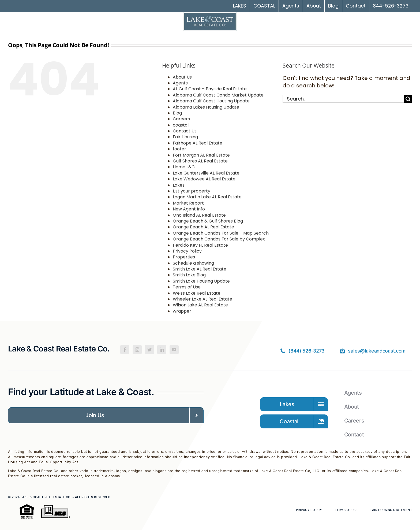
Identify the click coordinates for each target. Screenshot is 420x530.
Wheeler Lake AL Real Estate (202, 299)
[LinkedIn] (162, 350)
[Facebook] (125, 350)
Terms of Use (187, 287)
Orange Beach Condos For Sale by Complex (219, 239)
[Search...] (343, 99)
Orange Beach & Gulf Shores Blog (208, 221)
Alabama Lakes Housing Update (206, 107)
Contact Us (185, 131)
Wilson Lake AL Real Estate (200, 305)
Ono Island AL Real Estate (199, 215)
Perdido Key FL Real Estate (200, 245)
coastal (181, 125)
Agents (180, 83)
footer (179, 149)
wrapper (182, 311)
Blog (177, 113)
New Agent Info (189, 209)
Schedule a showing (193, 263)
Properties (184, 257)
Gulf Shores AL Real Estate (200, 161)
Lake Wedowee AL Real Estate (204, 179)
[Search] (408, 99)
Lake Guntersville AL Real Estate (206, 173)
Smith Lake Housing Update (201, 281)
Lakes (179, 185)
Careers (181, 119)
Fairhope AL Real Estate (198, 143)
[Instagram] (137, 350)
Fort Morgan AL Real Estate (201, 155)
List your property (192, 191)
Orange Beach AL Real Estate (203, 227)
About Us (182, 77)
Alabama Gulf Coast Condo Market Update (218, 95)
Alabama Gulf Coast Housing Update (211, 101)
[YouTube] (174, 350)
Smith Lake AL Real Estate (200, 269)
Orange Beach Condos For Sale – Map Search (221, 233)
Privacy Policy (187, 251)
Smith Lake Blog (189, 275)
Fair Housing (185, 137)
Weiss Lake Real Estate (197, 293)
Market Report (188, 203)
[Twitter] (149, 350)
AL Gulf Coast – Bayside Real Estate (210, 89)
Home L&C (184, 167)
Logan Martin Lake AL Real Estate (207, 197)
